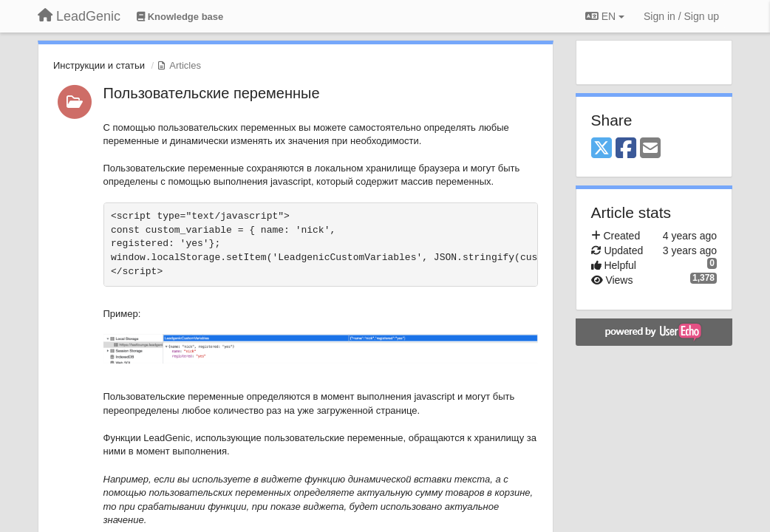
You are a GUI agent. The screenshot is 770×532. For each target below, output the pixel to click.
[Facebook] (626, 149)
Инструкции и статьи (99, 65)
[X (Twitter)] (602, 149)
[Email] (650, 149)
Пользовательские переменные (212, 93)
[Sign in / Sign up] (681, 16)
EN (605, 16)
